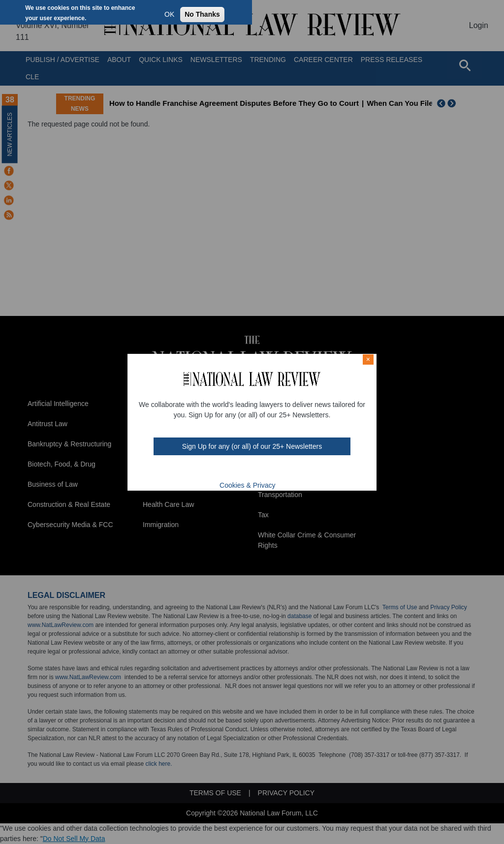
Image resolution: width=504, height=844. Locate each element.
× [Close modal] (368, 359)
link (258, 470)
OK (169, 14)
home (271, 470)
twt (232, 470)
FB (219, 470)
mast (245, 470)
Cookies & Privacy (248, 485)
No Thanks (202, 14)
